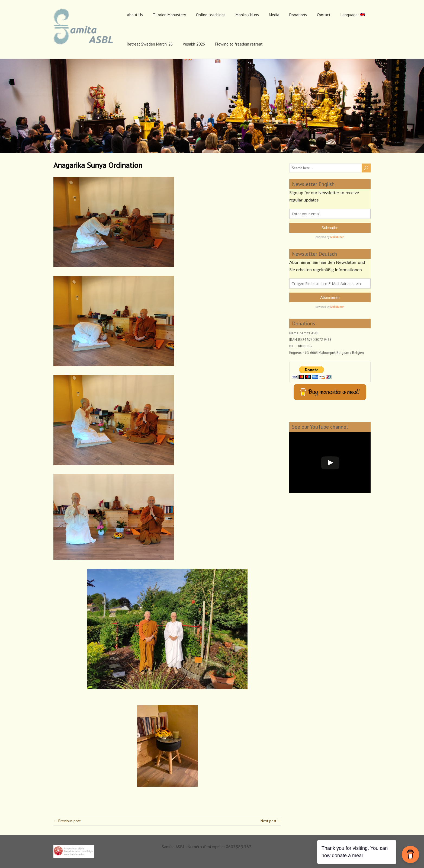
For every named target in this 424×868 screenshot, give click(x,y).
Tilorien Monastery (169, 15)
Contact (324, 15)
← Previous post (67, 821)
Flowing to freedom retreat (239, 44)
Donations (298, 15)
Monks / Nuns (247, 15)
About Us (135, 15)
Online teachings (211, 15)
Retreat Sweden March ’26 (150, 44)
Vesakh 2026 (194, 44)
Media (274, 15)
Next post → (271, 821)
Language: (353, 15)
